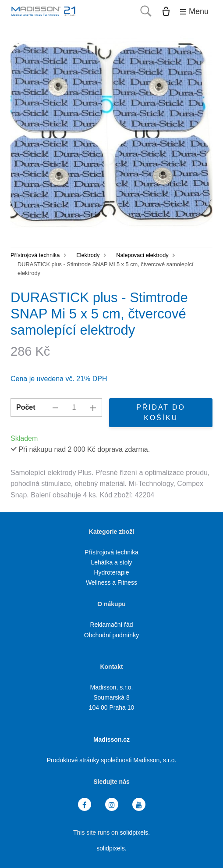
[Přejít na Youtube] (139, 805)
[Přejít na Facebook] (85, 805)
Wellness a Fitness (111, 582)
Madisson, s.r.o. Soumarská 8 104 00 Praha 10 (112, 697)
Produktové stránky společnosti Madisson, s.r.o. (112, 760)
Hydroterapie (111, 572)
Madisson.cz (111, 739)
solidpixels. (135, 832)
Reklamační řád (111, 625)
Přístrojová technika (35, 255)
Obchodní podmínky (111, 635)
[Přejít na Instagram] (112, 805)
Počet (26, 407)
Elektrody (88, 255)
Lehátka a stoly (111, 562)
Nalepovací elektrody (142, 255)
